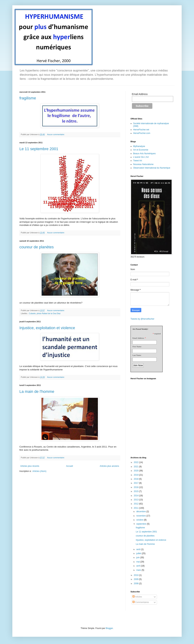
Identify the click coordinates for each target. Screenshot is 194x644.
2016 (137, 487)
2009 (137, 579)
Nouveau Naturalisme (143, 164)
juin (138, 558)
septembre (142, 524)
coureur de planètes (37, 247)
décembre (141, 512)
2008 (137, 584)
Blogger (109, 628)
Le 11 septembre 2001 (39, 149)
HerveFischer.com (142, 133)
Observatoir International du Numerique (152, 168)
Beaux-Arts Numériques (144, 154)
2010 (137, 575)
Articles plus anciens (109, 466)
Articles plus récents (30, 466)
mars (139, 570)
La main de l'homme (37, 392)
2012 (137, 504)
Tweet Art (138, 161)
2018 (137, 479)
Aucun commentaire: (56, 134)
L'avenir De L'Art (141, 157)
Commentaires (141, 602)
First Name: (137, 346)
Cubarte (32, 313)
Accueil (70, 466)
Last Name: (137, 355)
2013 (137, 500)
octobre (140, 520)
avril (139, 566)
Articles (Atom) (39, 471)
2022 (137, 462)
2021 (137, 467)
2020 (137, 471)
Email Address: (138, 338)
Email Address (140, 94)
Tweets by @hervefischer (142, 319)
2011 (137, 508)
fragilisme (28, 98)
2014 (137, 496)
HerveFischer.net (141, 130)
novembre (141, 516)
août (139, 549)
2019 (137, 475)
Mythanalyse (139, 146)
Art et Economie (141, 150)
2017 (137, 483)
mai (138, 562)
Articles (137, 597)
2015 (137, 491)
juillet (139, 553)
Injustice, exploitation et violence (47, 328)
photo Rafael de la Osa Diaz (49, 313)
